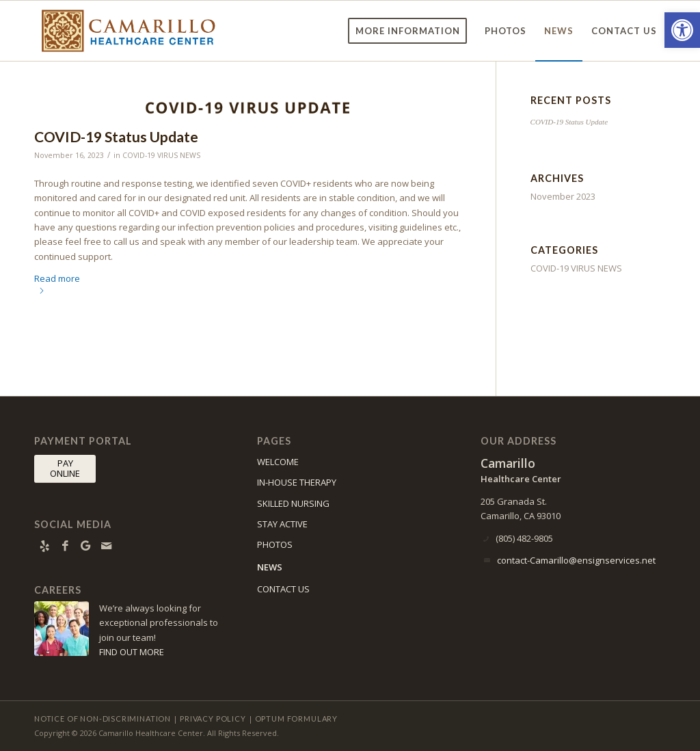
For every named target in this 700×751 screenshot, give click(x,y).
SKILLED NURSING (293, 503)
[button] (682, 30)
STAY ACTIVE (282, 524)
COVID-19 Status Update (116, 136)
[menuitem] (408, 31)
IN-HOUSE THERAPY (297, 482)
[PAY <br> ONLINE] (65, 469)
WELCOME (278, 462)
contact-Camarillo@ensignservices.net (576, 560)
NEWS (270, 567)
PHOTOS (275, 544)
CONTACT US (283, 589)
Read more (57, 282)
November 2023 (563, 196)
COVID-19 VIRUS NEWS (161, 155)
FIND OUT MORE (132, 652)
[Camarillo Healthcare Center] (129, 31)
